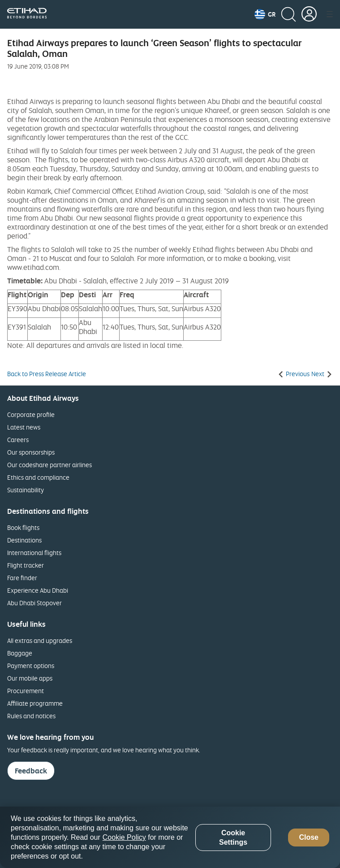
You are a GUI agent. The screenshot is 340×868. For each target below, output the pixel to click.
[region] (170, 837)
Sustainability (26, 490)
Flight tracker (26, 565)
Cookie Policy (124, 837)
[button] (265, 14)
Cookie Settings (233, 838)
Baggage (20, 653)
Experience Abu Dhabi (38, 590)
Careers (18, 440)
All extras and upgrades (40, 640)
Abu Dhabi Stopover (34, 603)
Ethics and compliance (38, 477)
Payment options (31, 666)
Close (309, 837)
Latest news (24, 427)
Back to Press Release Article (47, 374)
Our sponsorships (31, 452)
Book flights (23, 527)
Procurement (26, 691)
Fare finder (22, 578)
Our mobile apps (30, 678)
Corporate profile (31, 414)
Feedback (31, 771)
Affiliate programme (35, 703)
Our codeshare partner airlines (49, 465)
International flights (34, 553)
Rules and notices (31, 716)
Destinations (24, 540)
